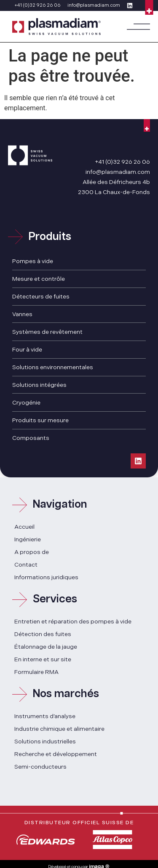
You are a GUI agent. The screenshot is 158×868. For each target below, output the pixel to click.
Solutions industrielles (45, 742)
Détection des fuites (43, 634)
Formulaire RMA (36, 672)
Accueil (24, 527)
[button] (138, 27)
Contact (26, 565)
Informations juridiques (46, 577)
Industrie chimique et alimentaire (59, 729)
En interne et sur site (43, 659)
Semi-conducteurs (40, 767)
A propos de (32, 552)
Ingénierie (28, 539)
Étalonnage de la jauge (46, 647)
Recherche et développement (56, 754)
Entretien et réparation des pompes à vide (73, 622)
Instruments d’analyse (45, 716)
